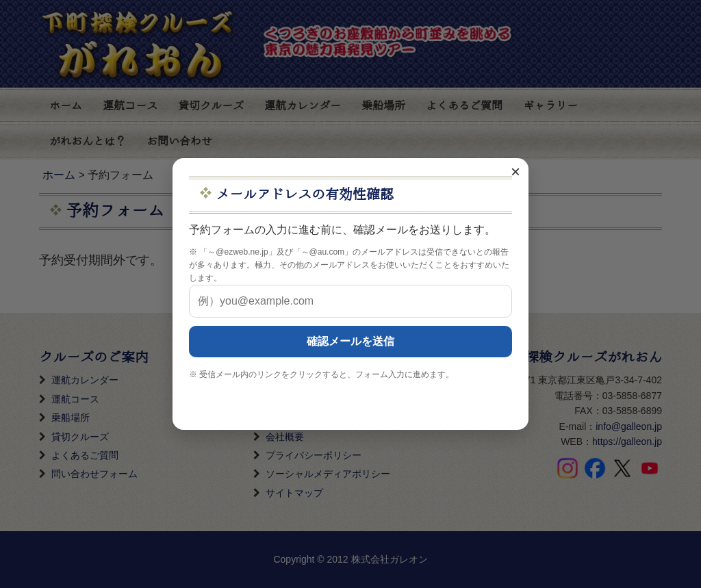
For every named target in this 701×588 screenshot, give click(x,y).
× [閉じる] (515, 172)
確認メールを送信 (350, 341)
